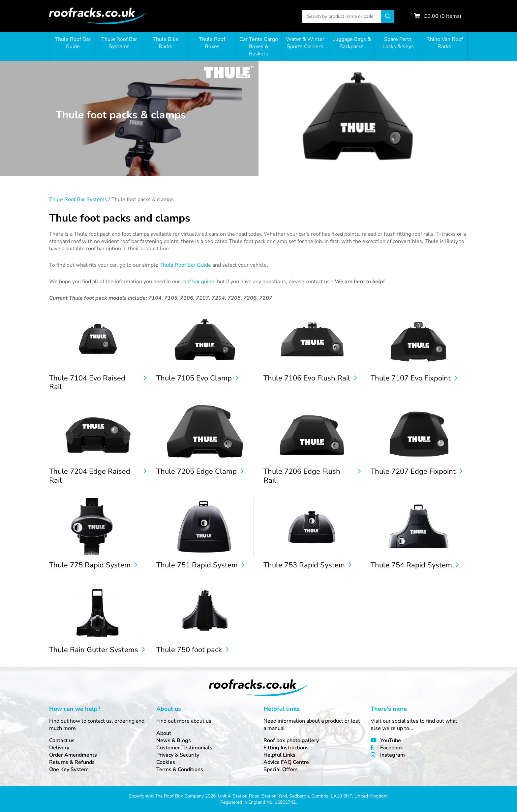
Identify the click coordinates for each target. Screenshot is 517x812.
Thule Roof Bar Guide (73, 43)
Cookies (166, 762)
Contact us (62, 740)
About (164, 733)
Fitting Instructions (286, 748)
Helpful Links (279, 755)
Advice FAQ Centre (286, 762)
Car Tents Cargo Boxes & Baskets (259, 46)
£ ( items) (443, 16)
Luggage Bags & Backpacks (352, 43)
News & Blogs (174, 740)
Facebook (392, 748)
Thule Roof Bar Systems (119, 43)
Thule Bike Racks (166, 43)
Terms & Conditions (180, 769)
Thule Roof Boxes (212, 43)
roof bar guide (198, 282)
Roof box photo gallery (291, 740)
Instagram (393, 755)
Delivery (59, 748)
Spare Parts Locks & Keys (398, 43)
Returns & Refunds (72, 762)
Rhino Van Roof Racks (445, 43)
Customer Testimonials (184, 748)
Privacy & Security (178, 755)
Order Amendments (73, 755)
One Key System (69, 769)
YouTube (391, 740)
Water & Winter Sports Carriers (305, 43)
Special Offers (281, 769)
